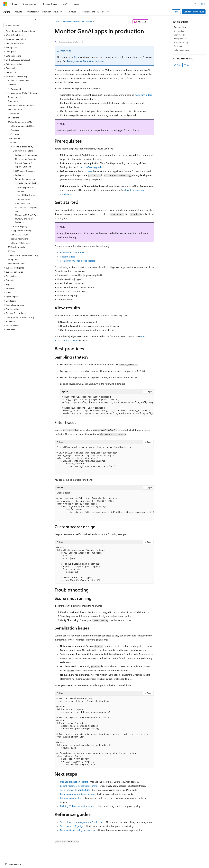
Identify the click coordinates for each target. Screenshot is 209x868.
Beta (76, 57)
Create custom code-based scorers (78, 261)
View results (179, 35)
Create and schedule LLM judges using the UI (80, 275)
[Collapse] (36, 19)
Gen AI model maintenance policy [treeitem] (23, 255)
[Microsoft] (5, 4)
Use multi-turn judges (68, 295)
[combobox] (20, 26)
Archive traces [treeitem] (24, 199)
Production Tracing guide (89, 167)
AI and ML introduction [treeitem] (19, 81)
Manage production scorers (74, 782)
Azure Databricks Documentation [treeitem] (21, 31)
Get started (179, 31)
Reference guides (182, 50)
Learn (57, 22)
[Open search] (195, 4)
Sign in (202, 4)
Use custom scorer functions (71, 291)
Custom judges (68, 257)
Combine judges (65, 299)
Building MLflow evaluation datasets (78, 806)
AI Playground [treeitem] (14, 89)
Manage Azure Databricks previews (86, 61)
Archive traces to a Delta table (75, 790)
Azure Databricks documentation (77, 22)
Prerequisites (180, 27)
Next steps (179, 46)
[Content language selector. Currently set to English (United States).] (17, 864)
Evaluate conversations (72, 798)
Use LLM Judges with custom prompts (76, 287)
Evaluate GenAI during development (78, 830)
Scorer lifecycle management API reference (82, 822)
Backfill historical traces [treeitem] (28, 195)
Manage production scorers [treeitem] (26, 189)
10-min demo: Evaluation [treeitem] (26, 159)
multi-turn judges (143, 95)
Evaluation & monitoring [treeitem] (26, 155)
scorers (88, 171)
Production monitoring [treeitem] (28, 183)
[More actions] (152, 22)
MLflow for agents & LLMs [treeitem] (22, 126)
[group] (107, 405)
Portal (176, 12)
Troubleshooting (181, 42)
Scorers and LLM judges (72, 252)
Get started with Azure (194, 12)
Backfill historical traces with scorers (78, 786)
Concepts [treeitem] (15, 134)
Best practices (180, 38)
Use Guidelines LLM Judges (71, 283)
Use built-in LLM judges (69, 279)
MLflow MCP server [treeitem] (19, 235)
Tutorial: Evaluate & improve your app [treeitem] (24, 165)
